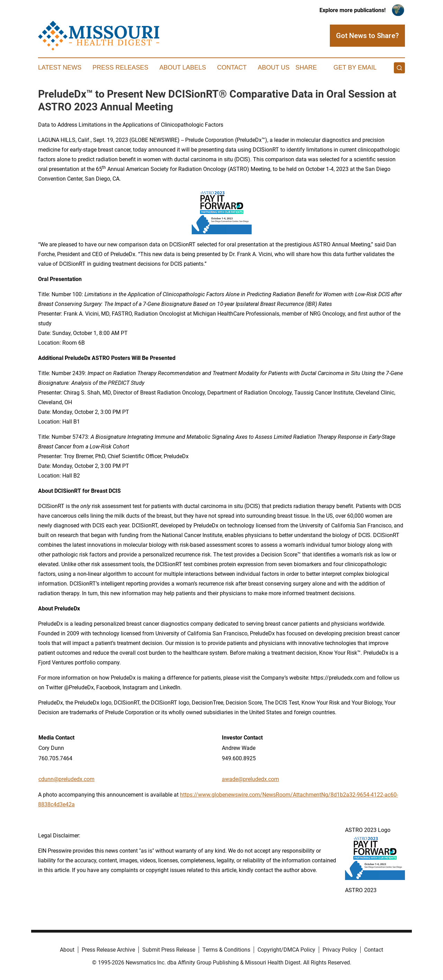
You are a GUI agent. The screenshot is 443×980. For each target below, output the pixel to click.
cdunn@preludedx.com (66, 779)
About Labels (183, 67)
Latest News (60, 67)
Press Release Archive (108, 950)
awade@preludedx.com (250, 779)
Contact (232, 67)
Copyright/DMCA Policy (286, 950)
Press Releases (120, 67)
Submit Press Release (169, 950)
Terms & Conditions (226, 950)
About (67, 950)
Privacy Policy (340, 950)
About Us (274, 67)
